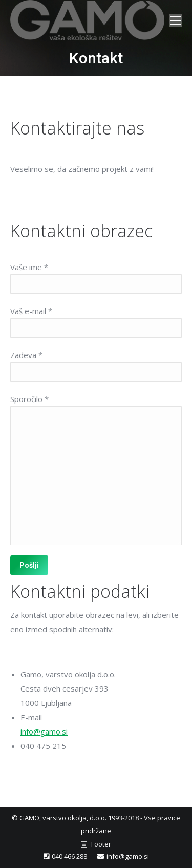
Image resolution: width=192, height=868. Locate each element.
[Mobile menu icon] (176, 20)
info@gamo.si (44, 731)
